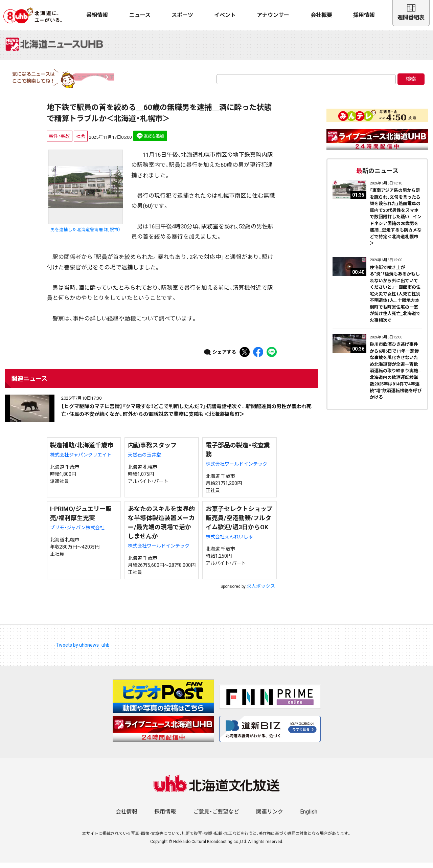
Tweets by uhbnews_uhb (83, 651)
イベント (225, 15)
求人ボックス (261, 592)
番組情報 (97, 15)
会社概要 (321, 15)
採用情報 (364, 15)
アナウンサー (273, 15)
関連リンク (270, 817)
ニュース (140, 15)
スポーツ (182, 15)
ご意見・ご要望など (216, 817)
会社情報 (127, 817)
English (309, 817)
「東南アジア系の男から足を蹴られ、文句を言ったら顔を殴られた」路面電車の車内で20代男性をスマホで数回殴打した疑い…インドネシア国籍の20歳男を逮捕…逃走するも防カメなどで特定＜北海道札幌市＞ (396, 222)
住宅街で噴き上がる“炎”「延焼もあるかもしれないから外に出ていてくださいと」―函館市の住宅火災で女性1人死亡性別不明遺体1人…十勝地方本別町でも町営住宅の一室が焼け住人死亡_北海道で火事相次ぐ (395, 300)
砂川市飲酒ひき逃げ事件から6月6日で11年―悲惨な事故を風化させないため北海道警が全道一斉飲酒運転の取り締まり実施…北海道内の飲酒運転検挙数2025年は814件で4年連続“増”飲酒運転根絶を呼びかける (396, 376)
